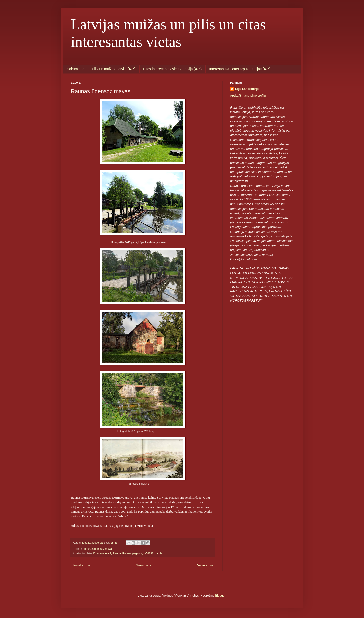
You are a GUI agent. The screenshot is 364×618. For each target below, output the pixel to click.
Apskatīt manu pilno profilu (248, 96)
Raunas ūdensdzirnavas (99, 549)
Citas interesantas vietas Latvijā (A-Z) (173, 69)
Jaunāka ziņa (81, 565)
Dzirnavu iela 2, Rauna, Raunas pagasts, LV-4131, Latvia (128, 553)
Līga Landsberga (247, 89)
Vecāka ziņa (205, 565)
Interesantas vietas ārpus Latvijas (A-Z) (240, 69)
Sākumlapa (76, 69)
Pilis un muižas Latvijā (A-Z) (114, 69)
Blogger (220, 596)
